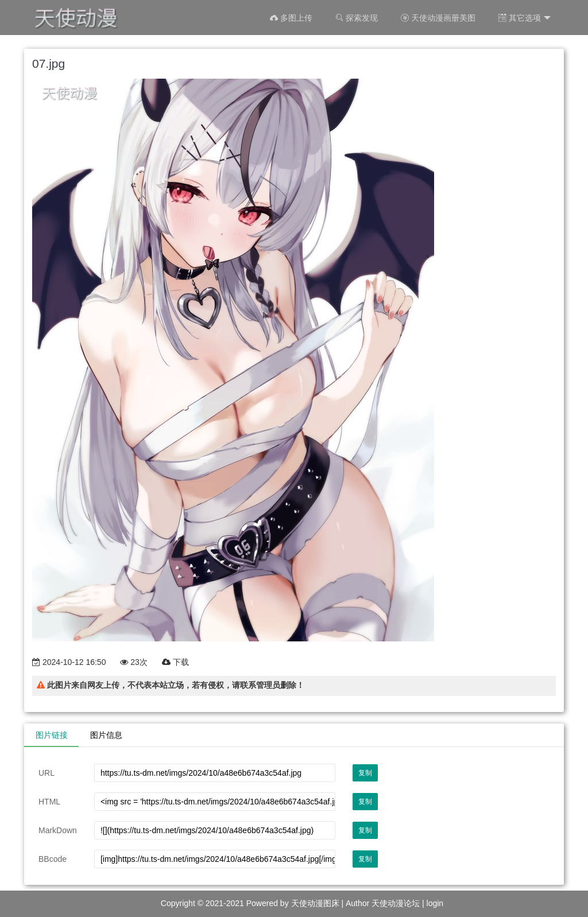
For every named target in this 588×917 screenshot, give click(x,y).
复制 (365, 773)
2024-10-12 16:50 (69, 662)
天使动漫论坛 (396, 903)
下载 (175, 662)
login (435, 903)
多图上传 (291, 18)
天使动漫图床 (315, 903)
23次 (134, 662)
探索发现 (357, 18)
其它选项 (525, 18)
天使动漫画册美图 (438, 18)
